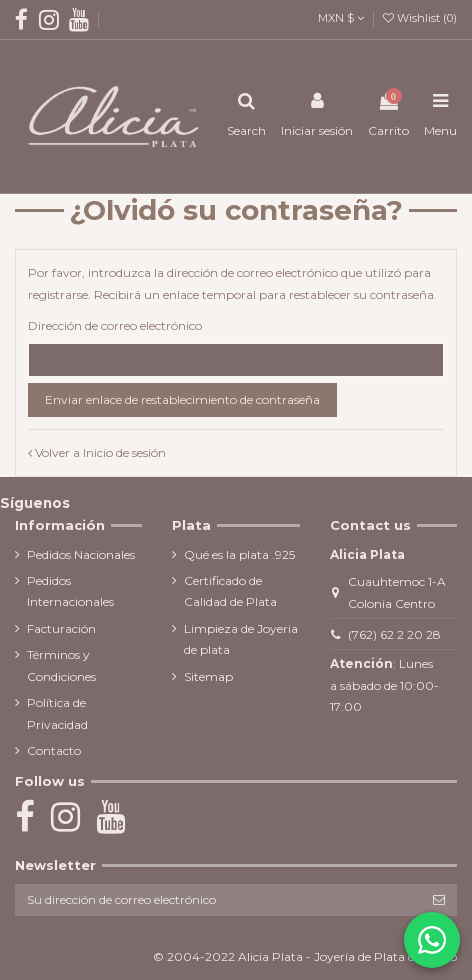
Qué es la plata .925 (239, 554)
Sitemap (208, 676)
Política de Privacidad (57, 713)
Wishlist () (420, 18)
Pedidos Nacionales (81, 554)
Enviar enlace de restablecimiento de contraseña (182, 399)
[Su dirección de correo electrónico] (218, 900)
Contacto (54, 750)
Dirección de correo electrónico (115, 325)
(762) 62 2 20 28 (394, 634)
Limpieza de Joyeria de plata (241, 639)
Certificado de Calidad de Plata (230, 591)
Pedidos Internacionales (70, 591)
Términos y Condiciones (61, 665)
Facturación (61, 628)
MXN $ (341, 18)
